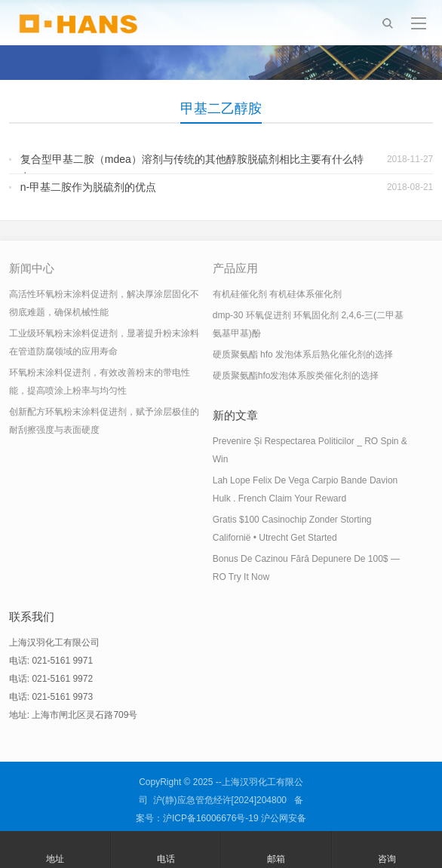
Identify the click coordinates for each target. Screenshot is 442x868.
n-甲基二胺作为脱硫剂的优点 (88, 187)
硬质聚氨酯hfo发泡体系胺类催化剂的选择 (296, 376)
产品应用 (235, 268)
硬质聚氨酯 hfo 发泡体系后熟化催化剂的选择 (303, 354)
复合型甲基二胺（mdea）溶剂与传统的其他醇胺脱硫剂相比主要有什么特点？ (192, 168)
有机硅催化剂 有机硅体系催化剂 (277, 294)
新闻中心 (32, 268)
